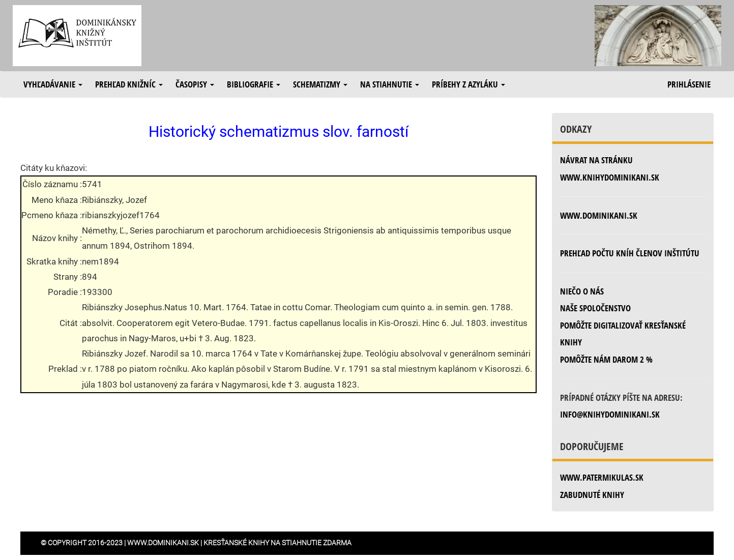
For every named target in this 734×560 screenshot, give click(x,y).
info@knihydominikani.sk (610, 414)
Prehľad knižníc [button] (129, 84)
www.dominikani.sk (599, 215)
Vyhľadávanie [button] (53, 84)
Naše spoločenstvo (595, 308)
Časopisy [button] (195, 84)
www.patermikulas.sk (602, 477)
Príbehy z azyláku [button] (468, 84)
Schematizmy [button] (320, 84)
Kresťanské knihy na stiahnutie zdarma (277, 543)
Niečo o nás (582, 291)
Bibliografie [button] (254, 84)
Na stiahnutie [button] (390, 84)
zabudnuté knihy (592, 495)
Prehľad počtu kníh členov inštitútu (630, 253)
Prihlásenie (689, 84)
